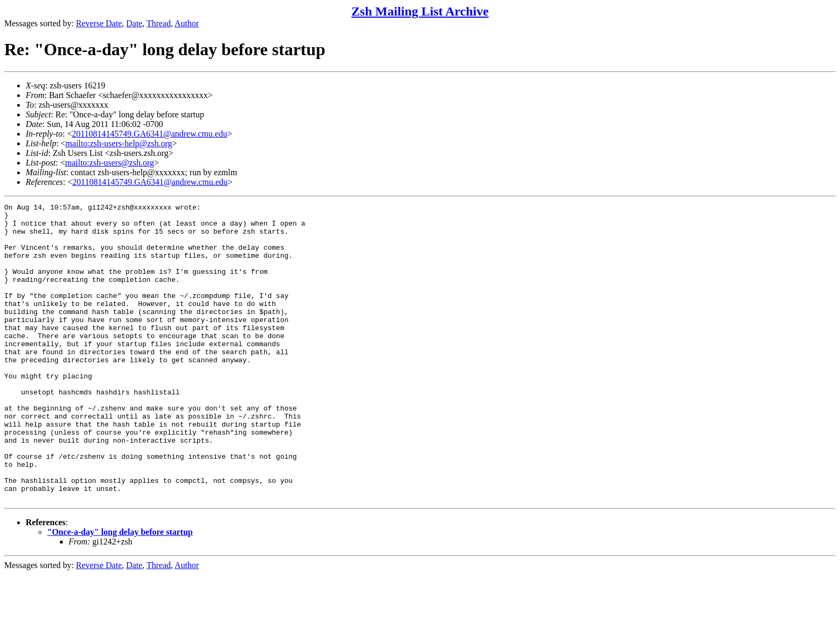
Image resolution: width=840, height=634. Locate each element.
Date (134, 23)
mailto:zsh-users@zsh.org (109, 163)
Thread (158, 23)
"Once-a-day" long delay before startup (120, 591)
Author (187, 23)
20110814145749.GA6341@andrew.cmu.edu (149, 134)
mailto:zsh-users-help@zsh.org (119, 143)
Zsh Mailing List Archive (420, 11)
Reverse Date (99, 23)
